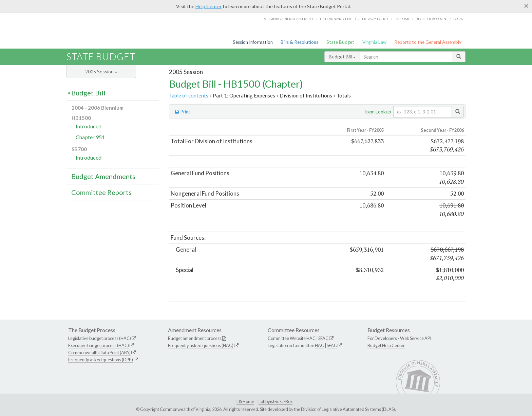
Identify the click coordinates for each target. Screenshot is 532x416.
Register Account (432, 19)
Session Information (253, 42)
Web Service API (416, 338)
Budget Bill (342, 57)
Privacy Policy (375, 19)
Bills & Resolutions (299, 42)
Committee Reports (101, 192)
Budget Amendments (103, 176)
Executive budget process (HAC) (99, 345)
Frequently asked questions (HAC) (201, 345)
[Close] (526, 6)
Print (183, 112)
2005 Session (101, 71)
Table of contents (189, 95)
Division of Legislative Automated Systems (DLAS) (348, 409)
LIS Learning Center (338, 19)
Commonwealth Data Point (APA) (99, 352)
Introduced (89, 126)
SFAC (323, 338)
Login (458, 19)
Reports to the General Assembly (428, 42)
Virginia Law (374, 42)
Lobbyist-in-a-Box (275, 401)
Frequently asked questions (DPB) (101, 360)
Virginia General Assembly (289, 19)
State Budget (340, 42)
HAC (311, 338)
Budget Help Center (386, 345)
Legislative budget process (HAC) (100, 338)
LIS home (402, 19)
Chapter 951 (90, 137)
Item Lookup (378, 112)
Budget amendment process (195, 338)
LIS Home (245, 401)
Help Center (208, 6)
